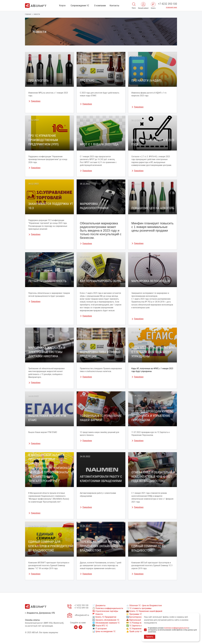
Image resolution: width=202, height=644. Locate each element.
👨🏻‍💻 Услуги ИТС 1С (100, 626)
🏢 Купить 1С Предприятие (104, 617)
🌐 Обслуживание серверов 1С (106, 623)
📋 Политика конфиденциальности (108, 608)
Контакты (114, 5)
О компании (100, 5)
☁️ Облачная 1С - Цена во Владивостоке (144, 605)
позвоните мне (171, 7)
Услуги (62, 5)
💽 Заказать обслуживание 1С (106, 620)
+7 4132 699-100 (81, 608)
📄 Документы (99, 605)
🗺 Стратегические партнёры (105, 611)
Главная (28, 14)
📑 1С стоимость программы (139, 608)
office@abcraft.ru (82, 615)
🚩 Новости (98, 614)
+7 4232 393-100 (168, 4)
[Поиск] (134, 4)
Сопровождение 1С (80, 5)
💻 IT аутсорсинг (100, 629)
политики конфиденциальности (176, 628)
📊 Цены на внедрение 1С (104, 631)
